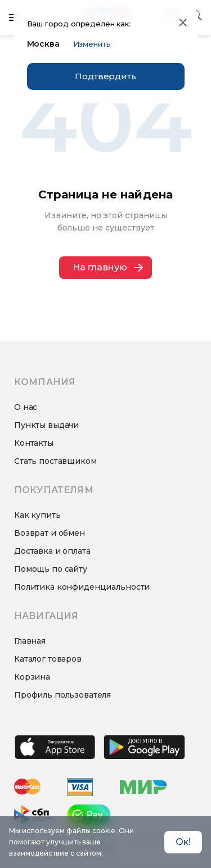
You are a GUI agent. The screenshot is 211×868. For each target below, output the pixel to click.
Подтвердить (105, 76)
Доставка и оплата (52, 551)
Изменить (92, 44)
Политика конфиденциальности (82, 587)
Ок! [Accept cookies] (183, 842)
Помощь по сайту (51, 569)
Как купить (37, 515)
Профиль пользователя (62, 695)
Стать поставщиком (55, 461)
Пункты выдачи (46, 425)
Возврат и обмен (50, 533)
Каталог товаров (48, 659)
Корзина (32, 677)
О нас (26, 407)
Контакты (34, 443)
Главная (30, 641)
